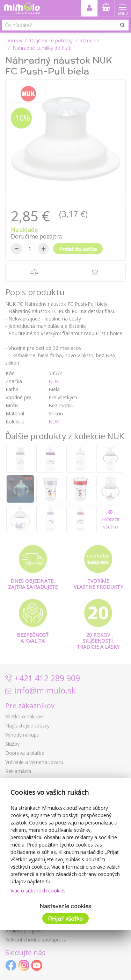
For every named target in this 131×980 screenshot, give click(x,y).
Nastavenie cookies (65, 906)
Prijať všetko (65, 919)
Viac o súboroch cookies (38, 891)
